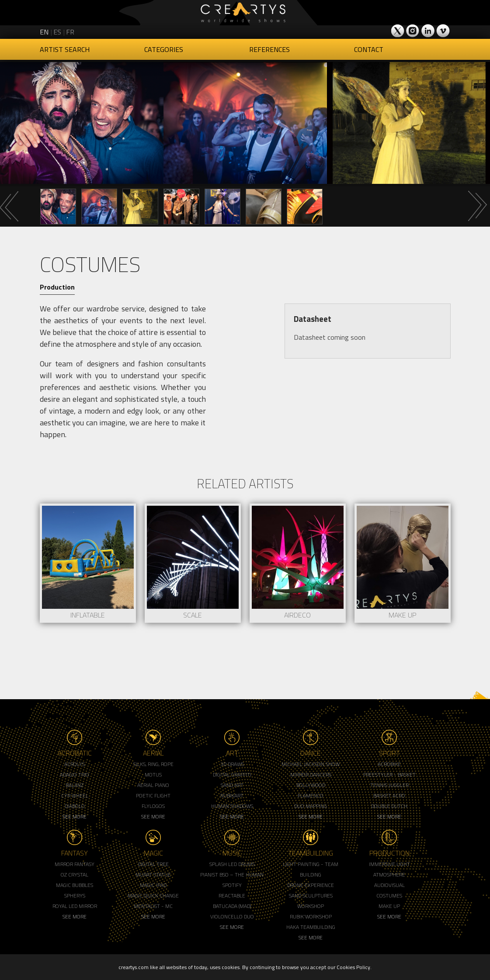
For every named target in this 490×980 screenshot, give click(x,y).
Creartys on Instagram (413, 31)
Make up (389, 906)
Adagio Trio (75, 775)
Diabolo (75, 806)
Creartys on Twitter (398, 31)
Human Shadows (232, 806)
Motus (153, 775)
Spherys (75, 895)
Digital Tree (153, 864)
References (269, 49)
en (44, 32)
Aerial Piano (153, 785)
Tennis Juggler (389, 785)
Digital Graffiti (232, 775)
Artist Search (65, 49)
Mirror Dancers (311, 775)
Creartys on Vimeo (443, 31)
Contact (369, 49)
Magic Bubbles (75, 885)
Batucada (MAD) (232, 906)
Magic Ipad (153, 885)
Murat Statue (153, 875)
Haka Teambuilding (311, 927)
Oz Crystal (75, 875)
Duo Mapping (311, 806)
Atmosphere (389, 875)
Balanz (75, 785)
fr (70, 32)
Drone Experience (311, 885)
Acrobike (389, 764)
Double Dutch (389, 806)
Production (57, 287)
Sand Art (232, 785)
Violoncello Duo (232, 916)
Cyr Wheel (75, 795)
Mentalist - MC (153, 906)
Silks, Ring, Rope (153, 764)
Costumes (389, 895)
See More (75, 816)
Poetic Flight (153, 795)
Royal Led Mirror (75, 906)
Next (477, 206)
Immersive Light (389, 864)
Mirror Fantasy (75, 864)
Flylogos (153, 806)
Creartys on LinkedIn (428, 31)
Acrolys (75, 764)
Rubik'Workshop (311, 916)
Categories (164, 49)
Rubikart (232, 795)
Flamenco (311, 795)
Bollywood (311, 785)
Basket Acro (389, 795)
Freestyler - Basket (389, 775)
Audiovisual (389, 885)
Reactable (232, 895)
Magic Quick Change (153, 895)
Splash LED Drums (232, 864)
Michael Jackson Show (311, 764)
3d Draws (232, 764)
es (57, 32)
